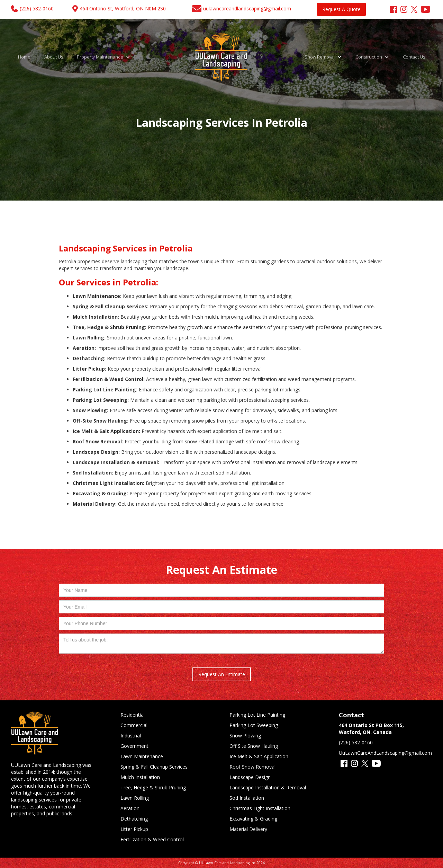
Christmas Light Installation (260, 808)
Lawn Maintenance (142, 756)
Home (24, 57)
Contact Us (414, 57)
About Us (54, 57)
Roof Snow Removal (252, 767)
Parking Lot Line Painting (257, 715)
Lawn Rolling (135, 798)
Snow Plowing (245, 736)
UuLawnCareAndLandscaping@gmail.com (385, 753)
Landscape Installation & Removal (268, 787)
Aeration (130, 808)
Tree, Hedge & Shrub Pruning (153, 787)
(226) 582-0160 (356, 742)
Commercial (134, 725)
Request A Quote (341, 9)
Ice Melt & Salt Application (259, 756)
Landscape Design (250, 777)
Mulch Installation (140, 777)
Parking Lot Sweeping (254, 725)
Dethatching (134, 819)
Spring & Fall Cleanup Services (154, 767)
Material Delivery (248, 829)
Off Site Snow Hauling (254, 746)
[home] (222, 57)
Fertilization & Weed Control (152, 839)
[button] (103, 57)
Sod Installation (247, 798)
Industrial (131, 736)
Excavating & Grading (253, 819)
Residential (133, 715)
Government (134, 746)
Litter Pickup (134, 829)
